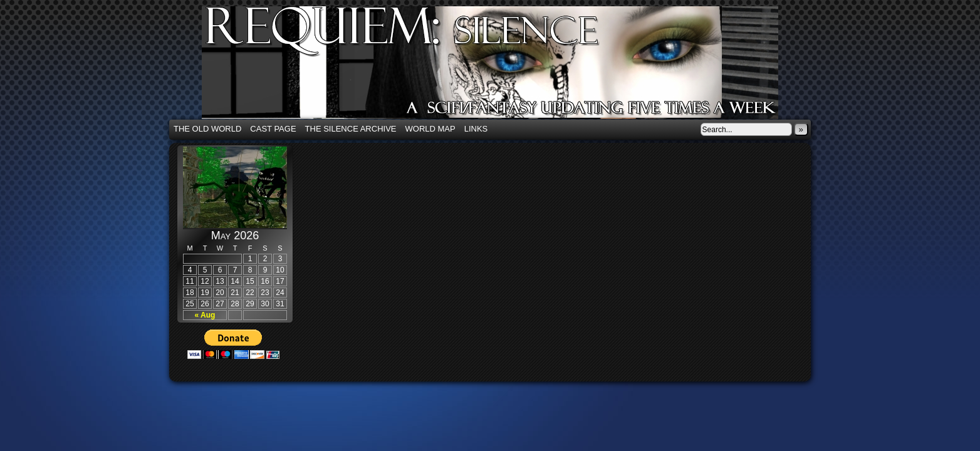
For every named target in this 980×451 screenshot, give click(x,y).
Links (476, 129)
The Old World (207, 129)
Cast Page (273, 129)
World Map (430, 129)
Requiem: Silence (509, 66)
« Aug (205, 315)
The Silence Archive (351, 129)
